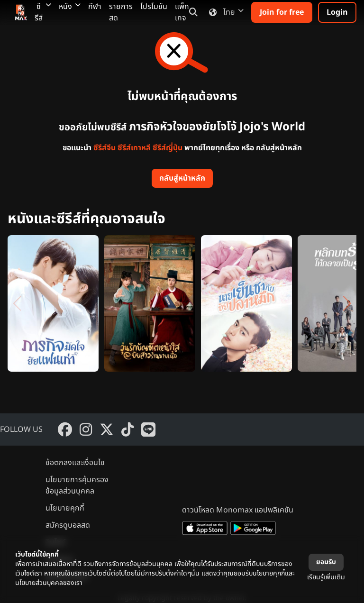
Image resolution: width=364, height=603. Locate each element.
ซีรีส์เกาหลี (134, 148)
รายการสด (121, 12)
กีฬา (95, 7)
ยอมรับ (326, 562)
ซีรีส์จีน (105, 148)
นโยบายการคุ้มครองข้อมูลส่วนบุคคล (77, 485)
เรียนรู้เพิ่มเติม (326, 577)
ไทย (224, 12)
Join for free (282, 12)
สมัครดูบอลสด (68, 525)
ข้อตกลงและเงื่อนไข (75, 463)
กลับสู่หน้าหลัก (182, 178)
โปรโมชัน (154, 7)
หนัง (70, 7)
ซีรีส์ (43, 12)
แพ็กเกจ (182, 12)
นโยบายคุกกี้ (65, 508)
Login (337, 12)
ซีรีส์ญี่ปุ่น (168, 148)
